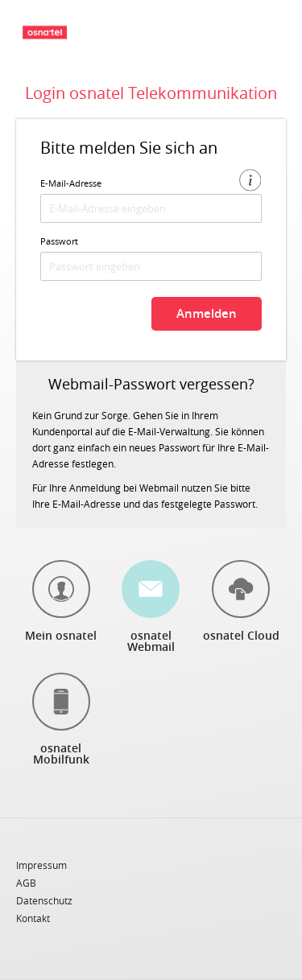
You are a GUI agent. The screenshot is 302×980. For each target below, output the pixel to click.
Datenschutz (44, 901)
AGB (26, 883)
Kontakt (33, 918)
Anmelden (207, 313)
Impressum (41, 866)
